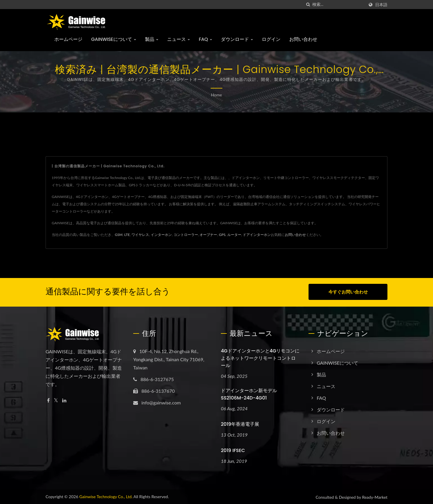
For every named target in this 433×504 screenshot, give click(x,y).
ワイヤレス (140, 235)
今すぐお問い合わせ (348, 292)
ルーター (234, 235)
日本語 (381, 5)
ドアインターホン (257, 235)
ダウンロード (237, 39)
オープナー (208, 235)
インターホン (161, 235)
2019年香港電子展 (240, 423)
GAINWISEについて (114, 39)
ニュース (179, 39)
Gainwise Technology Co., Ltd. (106, 496)
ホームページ (68, 39)
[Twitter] (56, 400)
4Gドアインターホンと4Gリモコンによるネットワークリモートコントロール (260, 357)
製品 (152, 39)
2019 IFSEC (233, 450)
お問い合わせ (303, 39)
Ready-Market (375, 496)
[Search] (338, 5)
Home (216, 95)
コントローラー (186, 235)
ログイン (271, 39)
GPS (222, 235)
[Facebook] (48, 400)
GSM (119, 235)
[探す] (308, 5)
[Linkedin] (64, 400)
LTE (127, 235)
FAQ (205, 39)
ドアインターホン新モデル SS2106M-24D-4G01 (249, 393)
